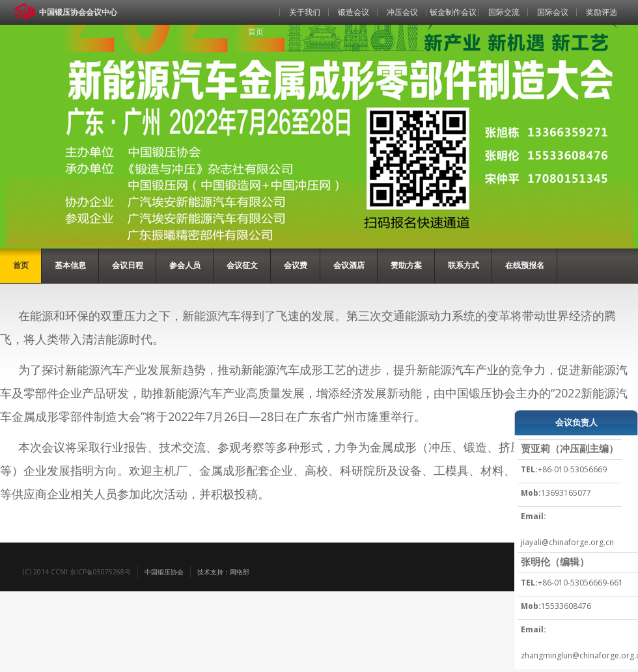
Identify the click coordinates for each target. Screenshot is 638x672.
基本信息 (70, 265)
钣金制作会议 (453, 12)
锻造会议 (354, 12)
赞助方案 (406, 265)
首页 (256, 32)
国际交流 (504, 12)
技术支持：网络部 (223, 572)
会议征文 (242, 265)
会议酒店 (349, 265)
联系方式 (464, 265)
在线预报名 (525, 265)
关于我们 (305, 12)
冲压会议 (402, 12)
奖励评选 (602, 12)
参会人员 (185, 265)
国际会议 (553, 12)
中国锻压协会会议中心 (78, 12)
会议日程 (128, 265)
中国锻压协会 (164, 572)
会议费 (296, 265)
